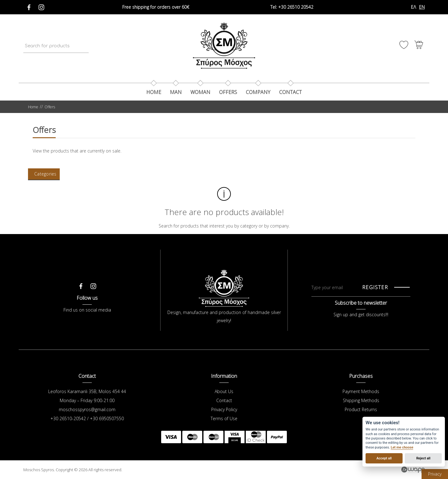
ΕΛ (413, 7)
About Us (224, 391)
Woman (200, 92)
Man (176, 92)
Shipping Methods (361, 400)
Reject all (423, 458)
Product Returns (361, 409)
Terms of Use (224, 418)
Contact (224, 400)
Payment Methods (361, 391)
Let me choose (402, 447)
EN (422, 7)
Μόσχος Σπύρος (224, 45)
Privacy (435, 474)
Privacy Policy (224, 409)
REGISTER (375, 287)
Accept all (384, 458)
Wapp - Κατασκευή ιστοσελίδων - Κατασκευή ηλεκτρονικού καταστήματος (413, 470)
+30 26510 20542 (292, 7)
